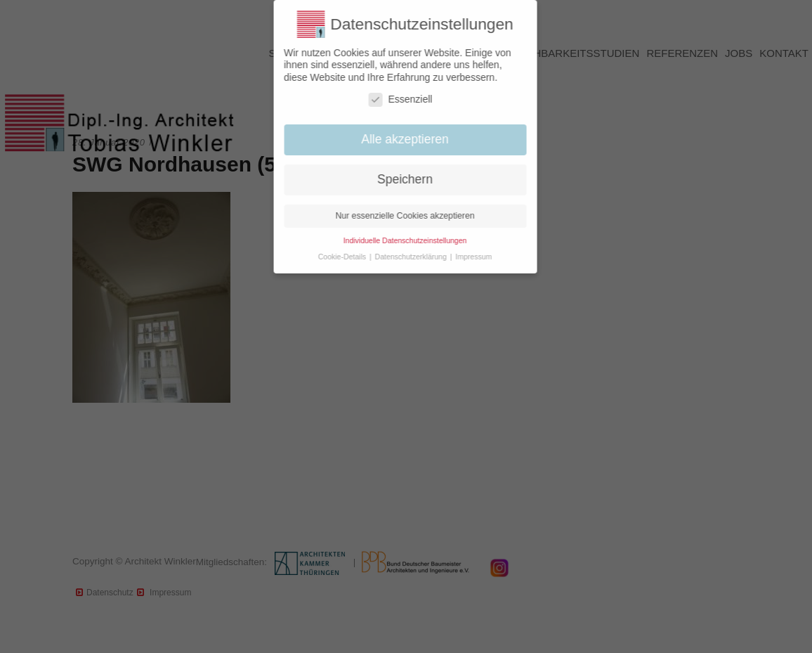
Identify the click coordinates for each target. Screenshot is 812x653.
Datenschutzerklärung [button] (405, 257)
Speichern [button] (399, 179)
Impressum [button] (467, 257)
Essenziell (394, 99)
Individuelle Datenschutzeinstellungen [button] (398, 240)
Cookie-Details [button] (336, 257)
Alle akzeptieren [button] (399, 139)
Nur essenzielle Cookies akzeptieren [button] (398, 216)
